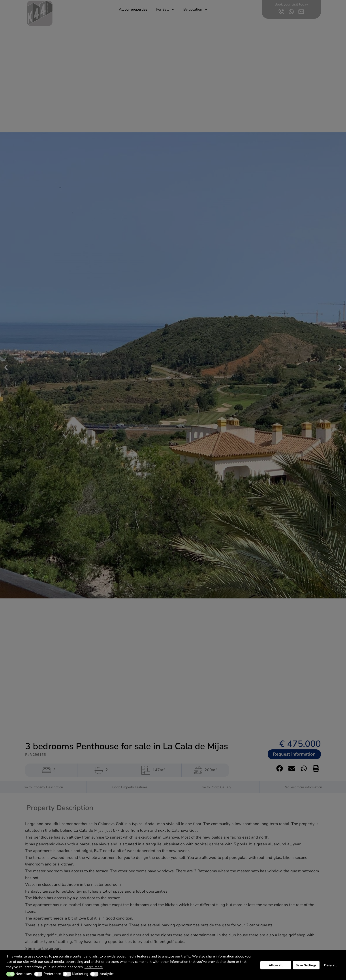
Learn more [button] (94, 967)
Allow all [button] (276, 965)
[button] (10, 974)
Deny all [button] (330, 965)
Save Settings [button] (306, 965)
